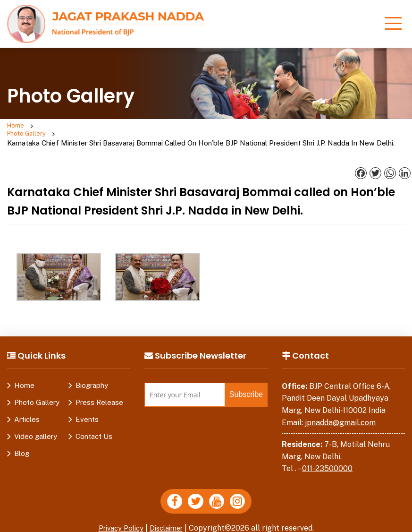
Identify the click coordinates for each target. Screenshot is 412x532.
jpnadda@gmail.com (340, 416)
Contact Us (94, 429)
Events (87, 412)
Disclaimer (169, 524)
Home (17, 126)
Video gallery (36, 429)
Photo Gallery (53, 131)
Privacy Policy (118, 524)
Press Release (99, 395)
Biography (92, 378)
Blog (22, 446)
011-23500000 (327, 462)
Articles (27, 412)
